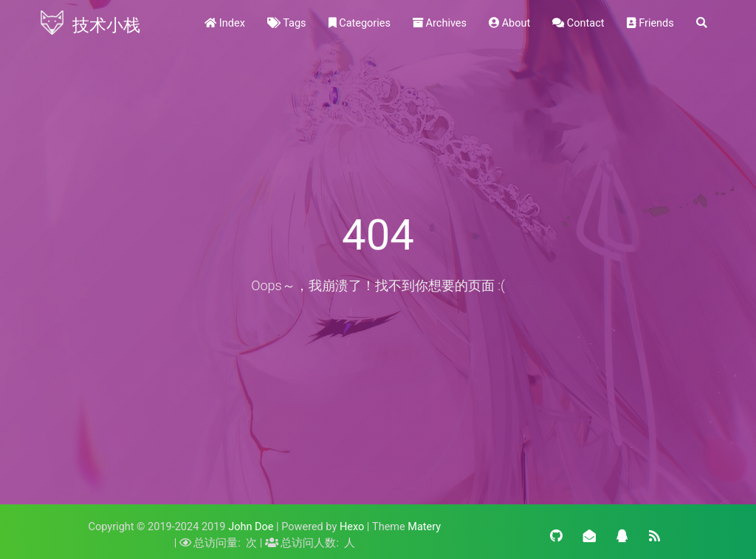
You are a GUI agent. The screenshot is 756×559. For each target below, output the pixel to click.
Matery (424, 527)
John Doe (251, 527)
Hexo (352, 527)
